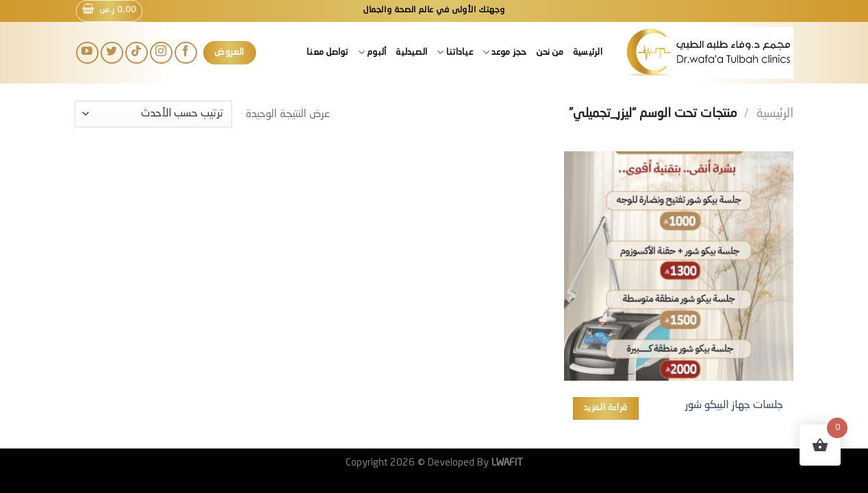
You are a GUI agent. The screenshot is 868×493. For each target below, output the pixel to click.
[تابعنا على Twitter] (112, 53)
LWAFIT (506, 463)
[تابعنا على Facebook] (186, 53)
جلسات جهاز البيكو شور (734, 405)
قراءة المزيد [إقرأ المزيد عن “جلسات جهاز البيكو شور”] (606, 408)
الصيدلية (411, 52)
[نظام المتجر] (153, 114)
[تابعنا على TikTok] (137, 53)
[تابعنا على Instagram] (161, 53)
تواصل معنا (328, 52)
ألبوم (372, 52)
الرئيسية (588, 52)
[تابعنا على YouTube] (87, 53)
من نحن (550, 52)
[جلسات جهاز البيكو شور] (679, 266)
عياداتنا (455, 52)
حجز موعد (505, 52)
